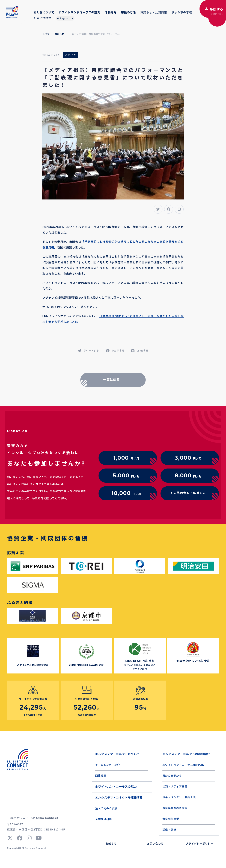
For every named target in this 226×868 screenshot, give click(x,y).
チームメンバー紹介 (108, 765)
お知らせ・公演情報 (154, 13)
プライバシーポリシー (200, 844)
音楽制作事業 (171, 819)
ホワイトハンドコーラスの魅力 (80, 13)
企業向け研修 (104, 819)
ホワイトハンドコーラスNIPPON (183, 765)
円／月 (126, 458)
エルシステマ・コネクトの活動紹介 (186, 754)
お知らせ (59, 34)
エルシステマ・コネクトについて (117, 754)
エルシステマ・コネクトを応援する (119, 798)
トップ (46, 34)
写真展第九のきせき (175, 808)
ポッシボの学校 (182, 13)
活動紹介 (111, 13)
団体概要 (101, 776)
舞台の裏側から (172, 776)
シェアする (115, 351)
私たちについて (44, 13)
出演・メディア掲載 (175, 787)
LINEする (140, 351)
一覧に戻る (111, 380)
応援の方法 (128, 13)
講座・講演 (169, 830)
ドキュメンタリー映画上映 (179, 797)
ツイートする (88, 351)
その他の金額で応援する (188, 493)
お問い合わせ (42, 18)
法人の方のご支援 (106, 809)
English (65, 18)
